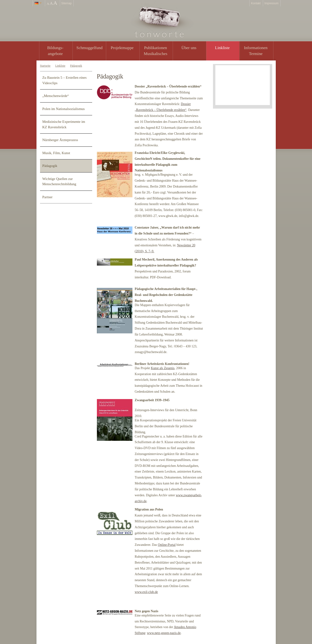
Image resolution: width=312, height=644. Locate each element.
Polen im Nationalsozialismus (64, 109)
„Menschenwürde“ (56, 96)
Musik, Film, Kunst (56, 153)
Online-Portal (167, 545)
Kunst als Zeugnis (163, 368)
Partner (47, 197)
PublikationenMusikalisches (156, 51)
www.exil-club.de (146, 592)
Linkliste (222, 48)
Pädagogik (76, 66)
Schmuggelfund (90, 48)
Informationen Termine (256, 51)
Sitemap (67, 3)
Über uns (189, 48)
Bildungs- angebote (55, 51)
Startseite (45, 66)
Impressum (271, 3)
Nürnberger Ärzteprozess (60, 140)
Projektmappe (122, 48)
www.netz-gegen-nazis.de (164, 633)
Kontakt (256, 3)
